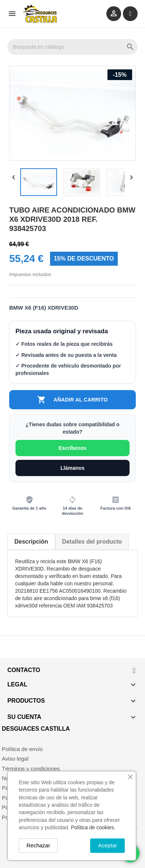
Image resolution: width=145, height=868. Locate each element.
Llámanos (72, 468)
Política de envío (22, 749)
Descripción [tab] (31, 542)
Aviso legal (15, 759)
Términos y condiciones (31, 769)
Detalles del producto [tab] (92, 542)
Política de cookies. (93, 827)
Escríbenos (72, 448)
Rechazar (38, 845)
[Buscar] (72, 47)
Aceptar (107, 845)
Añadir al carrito (72, 400)
